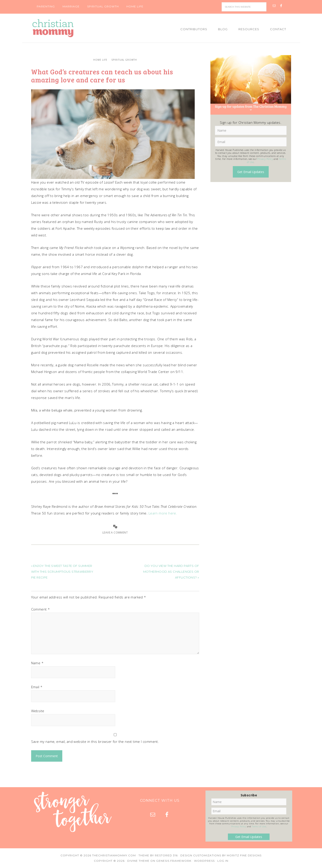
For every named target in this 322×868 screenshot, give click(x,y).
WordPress (204, 861)
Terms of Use (259, 826)
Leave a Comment (115, 533)
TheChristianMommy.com (114, 855)
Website (38, 711)
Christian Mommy (68, 28)
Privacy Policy (265, 159)
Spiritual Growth (124, 60)
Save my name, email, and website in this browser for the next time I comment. (95, 742)
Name (37, 663)
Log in (223, 861)
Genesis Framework (174, 861)
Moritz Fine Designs (244, 855)
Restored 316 (166, 855)
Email (37, 687)
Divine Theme (138, 861)
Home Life (100, 60)
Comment (41, 609)
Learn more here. (163, 513)
